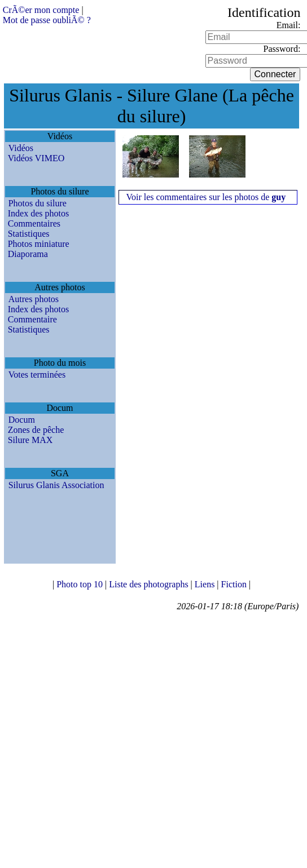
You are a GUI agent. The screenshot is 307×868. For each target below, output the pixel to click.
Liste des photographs (150, 584)
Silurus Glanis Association (56, 485)
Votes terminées (37, 375)
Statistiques (29, 234)
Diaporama (28, 254)
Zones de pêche (36, 430)
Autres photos (34, 299)
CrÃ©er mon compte (41, 10)
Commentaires (34, 223)
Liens (206, 584)
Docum (22, 420)
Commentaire (32, 319)
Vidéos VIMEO (36, 158)
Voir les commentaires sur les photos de (206, 197)
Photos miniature (39, 244)
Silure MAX (30, 440)
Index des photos (38, 213)
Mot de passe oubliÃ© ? (47, 20)
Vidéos (21, 148)
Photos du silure (38, 203)
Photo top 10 (81, 584)
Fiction (235, 584)
